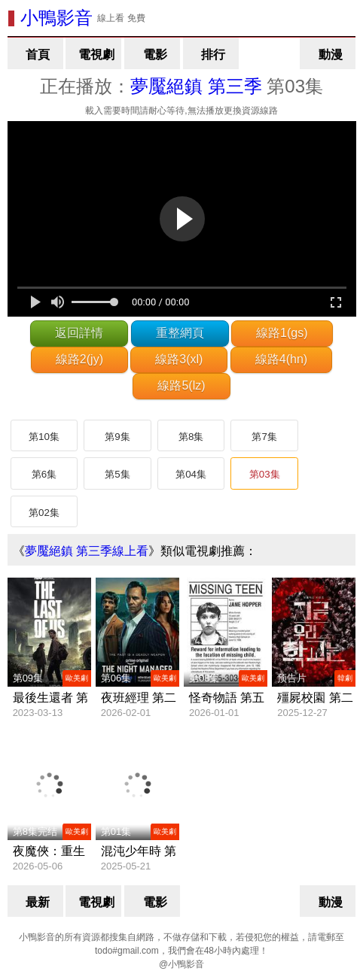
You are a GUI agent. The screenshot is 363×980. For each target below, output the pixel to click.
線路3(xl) (179, 359)
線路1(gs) (282, 333)
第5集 (117, 474)
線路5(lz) (181, 385)
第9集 (117, 437)
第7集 (264, 437)
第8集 (191, 437)
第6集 (44, 474)
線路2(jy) (79, 359)
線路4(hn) (281, 359)
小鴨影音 (56, 18)
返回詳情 (79, 333)
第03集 (265, 474)
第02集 (44, 513)
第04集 (191, 474)
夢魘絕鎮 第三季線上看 (87, 551)
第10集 (44, 437)
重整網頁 (180, 333)
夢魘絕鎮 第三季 (196, 86)
